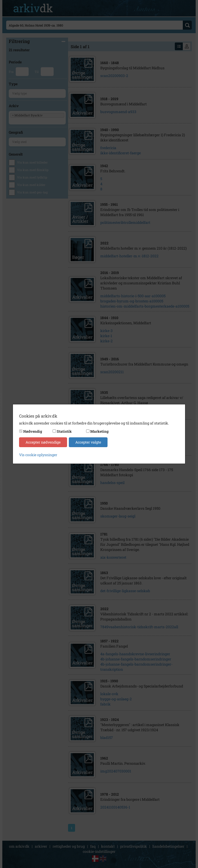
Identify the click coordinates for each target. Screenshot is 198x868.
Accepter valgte (88, 442)
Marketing (99, 431)
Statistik (64, 431)
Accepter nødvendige (43, 442)
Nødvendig (33, 431)
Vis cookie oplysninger (38, 455)
